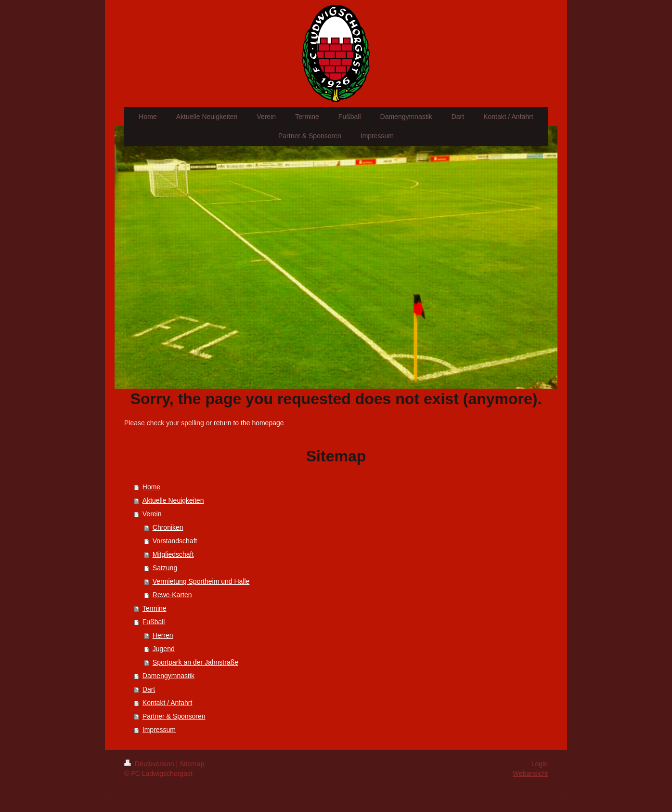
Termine (155, 608)
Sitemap (192, 764)
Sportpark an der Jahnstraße (195, 662)
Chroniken (168, 527)
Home (151, 487)
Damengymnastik (168, 676)
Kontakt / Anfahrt (168, 703)
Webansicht (530, 773)
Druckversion (150, 764)
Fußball (154, 622)
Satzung (165, 568)
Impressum (159, 730)
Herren (163, 635)
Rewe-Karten (172, 595)
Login (540, 764)
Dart (149, 689)
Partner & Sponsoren (174, 716)
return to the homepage (249, 423)
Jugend (164, 649)
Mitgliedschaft (173, 554)
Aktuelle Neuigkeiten (173, 500)
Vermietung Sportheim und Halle (201, 581)
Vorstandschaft (175, 541)
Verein (152, 514)
